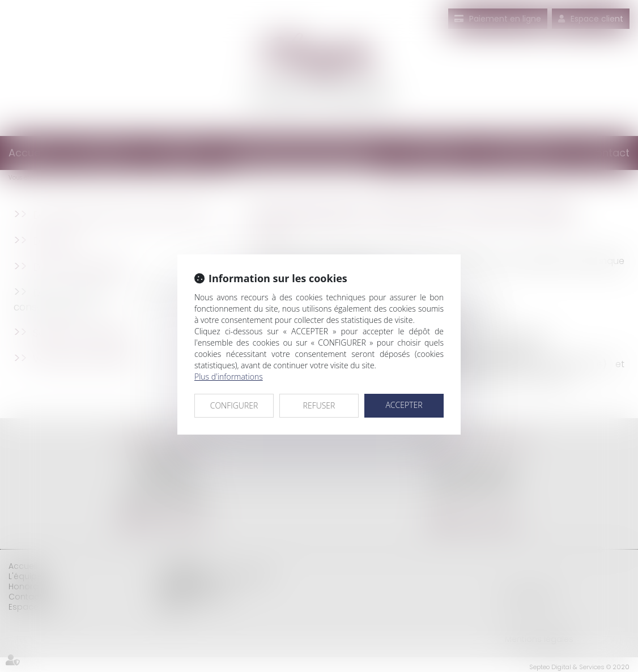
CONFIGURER (234, 405)
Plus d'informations (229, 377)
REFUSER (319, 405)
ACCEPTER (404, 405)
